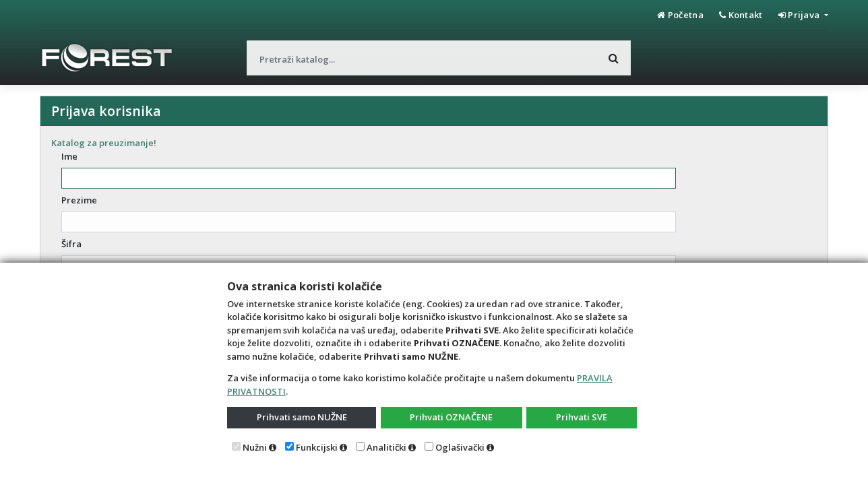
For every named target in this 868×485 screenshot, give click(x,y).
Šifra (71, 244)
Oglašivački (460, 447)
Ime (69, 156)
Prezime (79, 200)
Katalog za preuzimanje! (104, 143)
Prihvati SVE (582, 417)
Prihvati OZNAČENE (451, 417)
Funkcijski (317, 447)
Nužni (255, 447)
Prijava (800, 15)
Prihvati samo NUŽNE (302, 417)
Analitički (386, 447)
